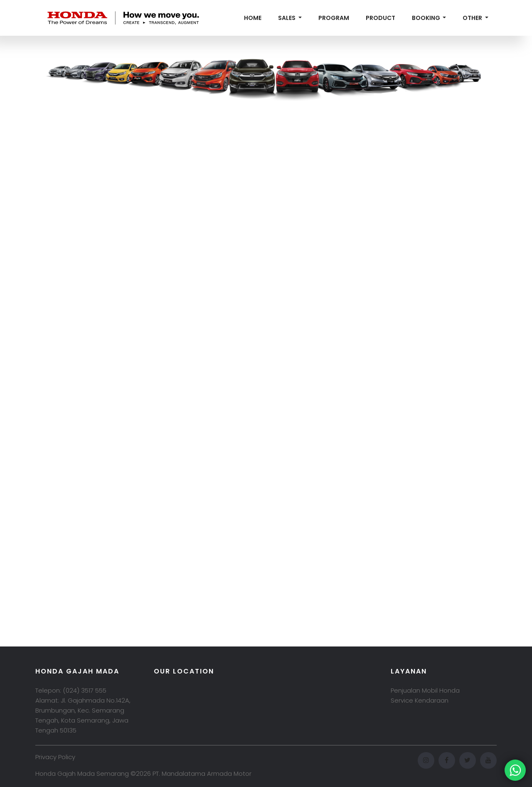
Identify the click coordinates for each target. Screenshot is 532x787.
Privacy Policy (55, 757)
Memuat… (266, 334)
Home (253, 18)
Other (473, 18)
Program (334, 18)
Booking (427, 18)
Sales (287, 18)
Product (381, 18)
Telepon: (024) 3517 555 (71, 690)
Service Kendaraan (420, 700)
